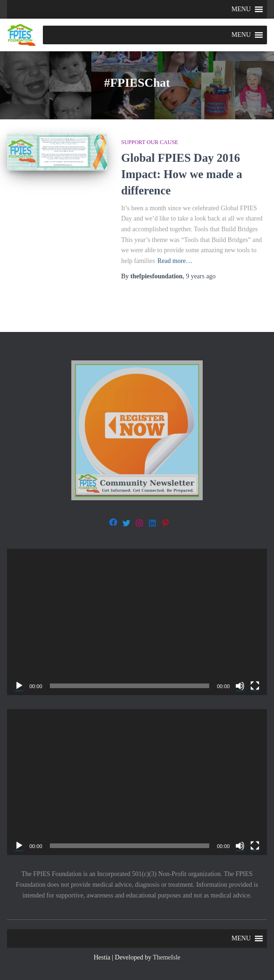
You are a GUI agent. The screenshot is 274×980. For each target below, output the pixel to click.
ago (201, 276)
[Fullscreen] (255, 686)
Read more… (175, 261)
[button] (241, 9)
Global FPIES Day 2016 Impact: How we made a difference (182, 174)
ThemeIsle (167, 957)
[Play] (19, 686)
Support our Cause (150, 142)
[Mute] (240, 686)
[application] (137, 622)
